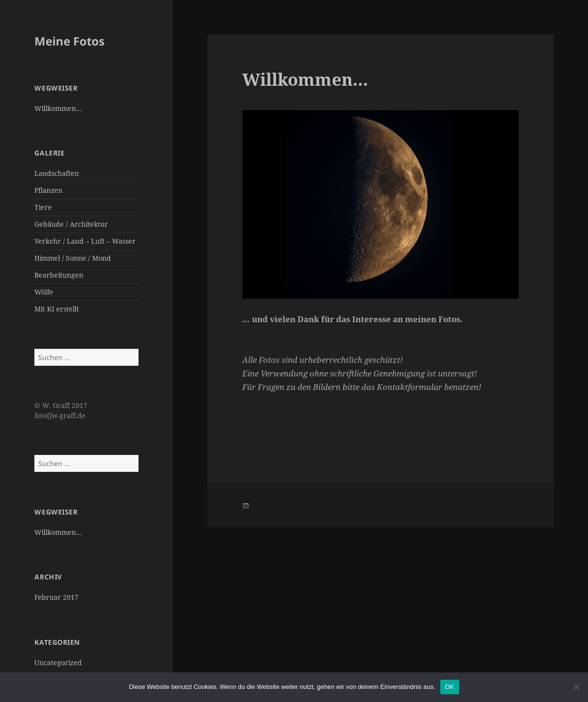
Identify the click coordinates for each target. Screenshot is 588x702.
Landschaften (57, 173)
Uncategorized (58, 663)
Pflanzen (48, 190)
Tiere (43, 207)
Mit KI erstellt (57, 309)
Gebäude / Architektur (71, 224)
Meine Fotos (70, 41)
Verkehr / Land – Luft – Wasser (85, 241)
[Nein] (576, 687)
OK (450, 687)
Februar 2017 (56, 597)
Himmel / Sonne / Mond (73, 258)
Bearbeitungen (59, 275)
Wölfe (44, 292)
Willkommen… (58, 108)
